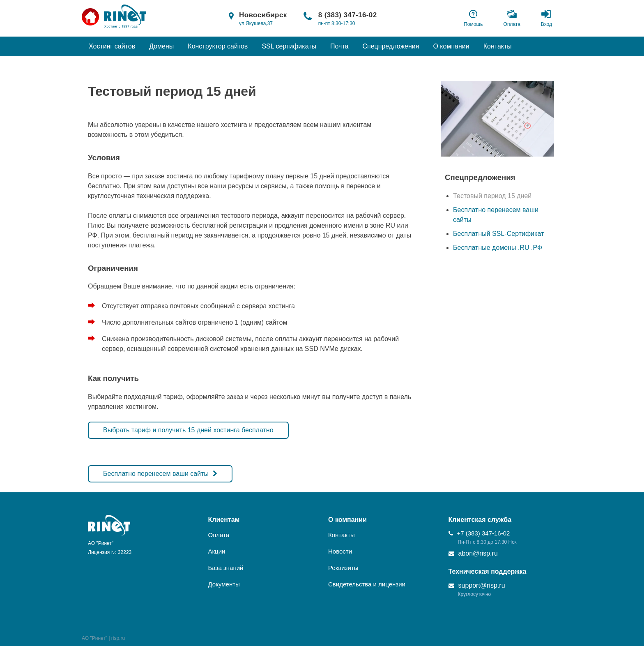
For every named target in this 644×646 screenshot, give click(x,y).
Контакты (498, 46)
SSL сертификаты (289, 46)
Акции (217, 551)
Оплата (219, 535)
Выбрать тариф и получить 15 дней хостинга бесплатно (188, 430)
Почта (339, 46)
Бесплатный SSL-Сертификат (498, 234)
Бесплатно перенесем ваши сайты (156, 474)
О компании (451, 46)
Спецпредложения (391, 46)
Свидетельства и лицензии (367, 584)
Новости (340, 551)
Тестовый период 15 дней (492, 196)
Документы (224, 584)
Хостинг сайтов (112, 46)
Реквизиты (343, 568)
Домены (161, 46)
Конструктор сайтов (218, 46)
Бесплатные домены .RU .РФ (498, 248)
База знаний (226, 568)
